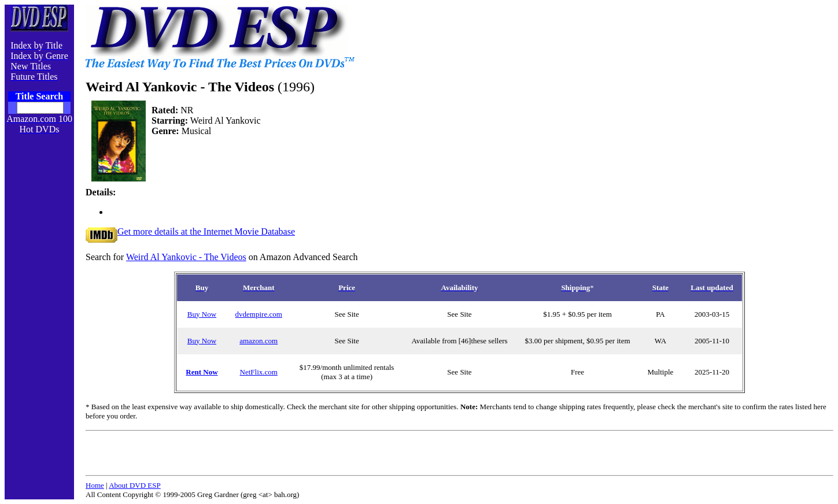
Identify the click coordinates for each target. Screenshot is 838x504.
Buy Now (202, 314)
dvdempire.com (259, 314)
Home (95, 485)
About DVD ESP (135, 485)
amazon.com (259, 341)
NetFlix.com (259, 372)
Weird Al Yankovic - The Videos (186, 257)
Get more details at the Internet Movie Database (190, 231)
